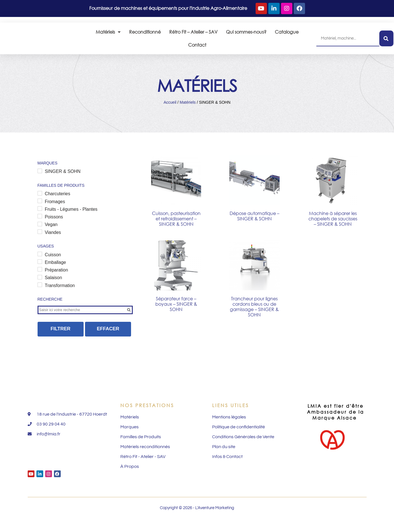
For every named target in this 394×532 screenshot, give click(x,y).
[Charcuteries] (40, 199)
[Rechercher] (386, 41)
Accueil (170, 107)
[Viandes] (40, 239)
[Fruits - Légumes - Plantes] (40, 215)
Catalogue (287, 34)
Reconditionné (145, 34)
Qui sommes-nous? (246, 34)
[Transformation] (40, 294)
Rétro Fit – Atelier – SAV (193, 34)
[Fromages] (40, 207)
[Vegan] (40, 231)
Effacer (108, 338)
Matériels (108, 34)
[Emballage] (40, 270)
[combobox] (348, 41)
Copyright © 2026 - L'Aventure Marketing (197, 521)
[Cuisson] (40, 262)
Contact (197, 47)
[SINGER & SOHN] (40, 177)
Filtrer (61, 338)
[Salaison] (40, 286)
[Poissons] (40, 223)
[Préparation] (40, 278)
